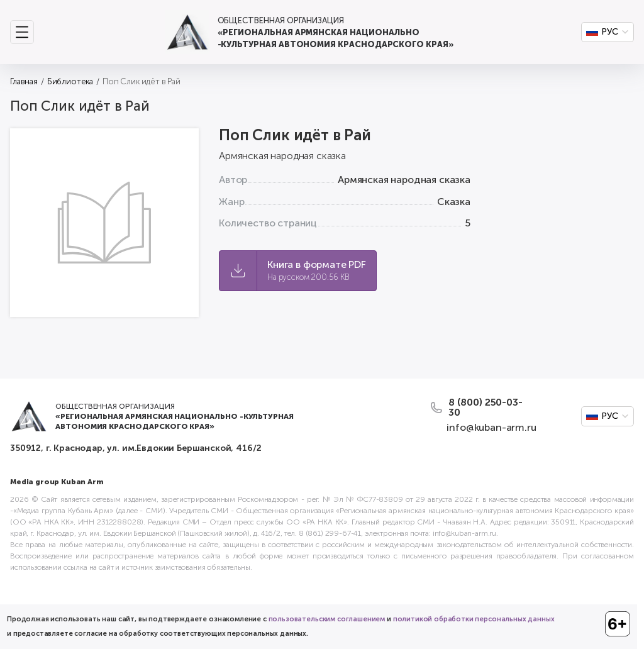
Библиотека (70, 81)
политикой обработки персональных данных (474, 619)
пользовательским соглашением (327, 619)
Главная (24, 81)
